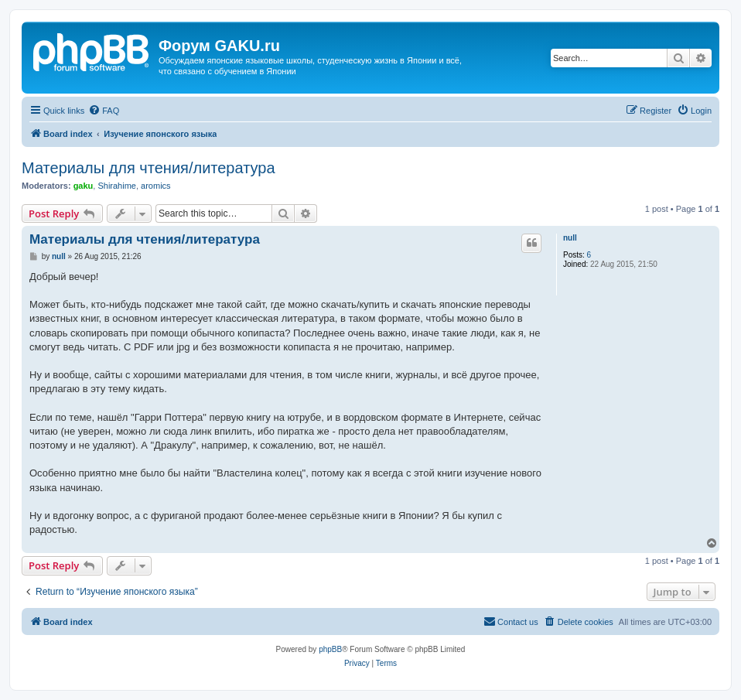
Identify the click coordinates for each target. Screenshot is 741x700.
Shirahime (117, 186)
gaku (84, 186)
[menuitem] (104, 111)
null (570, 238)
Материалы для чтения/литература (149, 168)
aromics (156, 186)
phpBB (330, 649)
